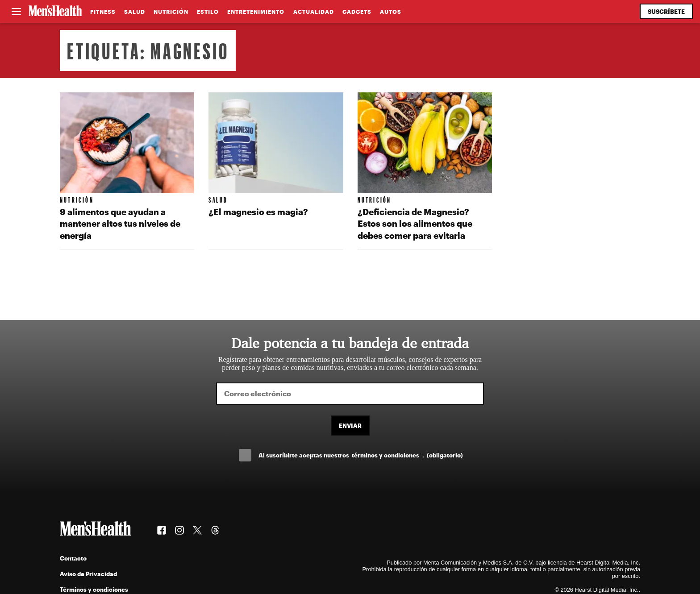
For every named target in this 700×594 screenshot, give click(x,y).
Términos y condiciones (94, 589)
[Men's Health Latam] (55, 12)
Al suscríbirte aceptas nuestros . (361, 455)
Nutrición (171, 12)
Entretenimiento (256, 12)
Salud (135, 12)
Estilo (208, 12)
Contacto (73, 558)
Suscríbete (666, 11)
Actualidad (314, 12)
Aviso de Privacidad (88, 574)
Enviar (350, 426)
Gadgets (357, 12)
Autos (391, 12)
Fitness (103, 12)
